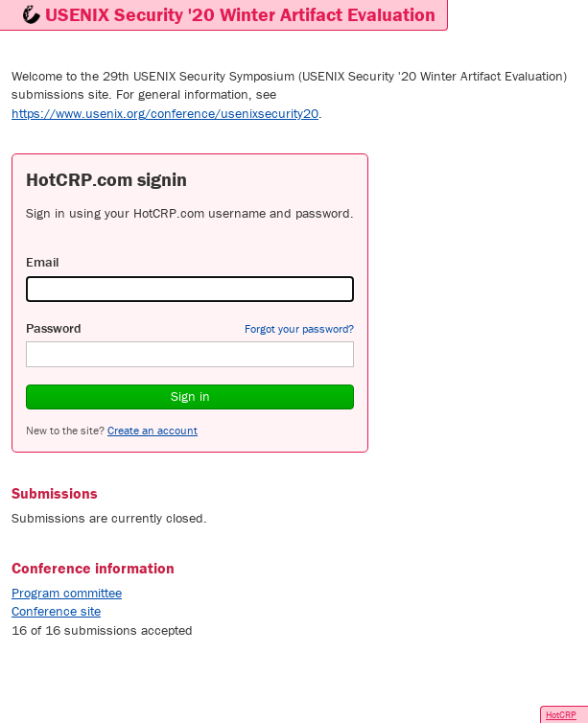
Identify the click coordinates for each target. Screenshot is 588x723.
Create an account (153, 430)
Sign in (190, 396)
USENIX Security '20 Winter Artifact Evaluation (240, 14)
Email (42, 262)
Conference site (56, 611)
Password (54, 328)
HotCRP (561, 715)
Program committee (67, 593)
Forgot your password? (299, 328)
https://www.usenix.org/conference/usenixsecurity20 (165, 113)
